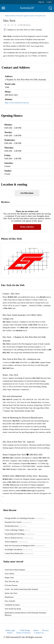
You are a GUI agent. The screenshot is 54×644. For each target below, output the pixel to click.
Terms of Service (23, 633)
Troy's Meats (9, 574)
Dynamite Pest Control (18, 522)
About (36, 630)
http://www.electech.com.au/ (17, 103)
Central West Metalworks (19, 553)
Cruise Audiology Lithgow (17, 530)
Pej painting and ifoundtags (20, 534)
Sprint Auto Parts (11, 593)
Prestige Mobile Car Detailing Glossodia (24, 518)
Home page (10, 630)
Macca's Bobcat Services (19, 538)
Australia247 (27, 8)
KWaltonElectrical (15, 526)
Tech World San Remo (13, 609)
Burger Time (9, 577)
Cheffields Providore (12, 605)
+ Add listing (24, 630)
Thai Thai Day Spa (12, 581)
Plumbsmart (9, 597)
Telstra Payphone (16, 542)
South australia (10, 16)
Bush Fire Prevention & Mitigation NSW (25, 546)
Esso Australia (10, 601)
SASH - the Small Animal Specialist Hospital (21, 589)
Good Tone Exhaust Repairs (15, 570)
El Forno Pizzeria (11, 585)
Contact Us (39, 633)
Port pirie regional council (25, 16)
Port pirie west (41, 16)
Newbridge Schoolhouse (19, 549)
